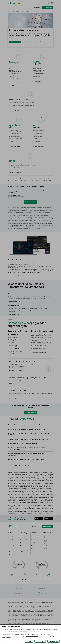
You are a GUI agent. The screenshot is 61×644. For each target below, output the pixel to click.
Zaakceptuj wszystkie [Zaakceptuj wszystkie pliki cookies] (53, 641)
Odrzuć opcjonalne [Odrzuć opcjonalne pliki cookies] (40, 641)
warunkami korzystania (32, 636)
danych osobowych (6, 638)
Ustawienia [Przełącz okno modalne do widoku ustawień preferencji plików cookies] (29, 641)
